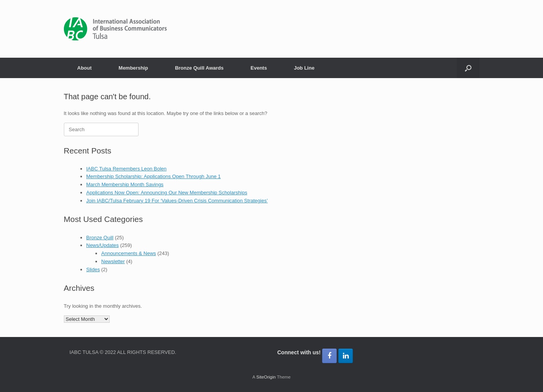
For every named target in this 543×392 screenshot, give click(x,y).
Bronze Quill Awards (199, 68)
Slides (93, 269)
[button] (468, 68)
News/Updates (103, 245)
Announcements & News (129, 253)
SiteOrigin (266, 377)
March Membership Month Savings (125, 184)
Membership (133, 68)
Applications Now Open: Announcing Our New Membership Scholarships (167, 193)
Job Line (304, 68)
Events (259, 68)
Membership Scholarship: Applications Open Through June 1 (154, 176)
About (85, 68)
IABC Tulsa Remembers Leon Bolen (126, 169)
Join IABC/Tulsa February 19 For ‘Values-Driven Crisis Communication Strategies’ (177, 201)
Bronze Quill (100, 238)
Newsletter (113, 261)
